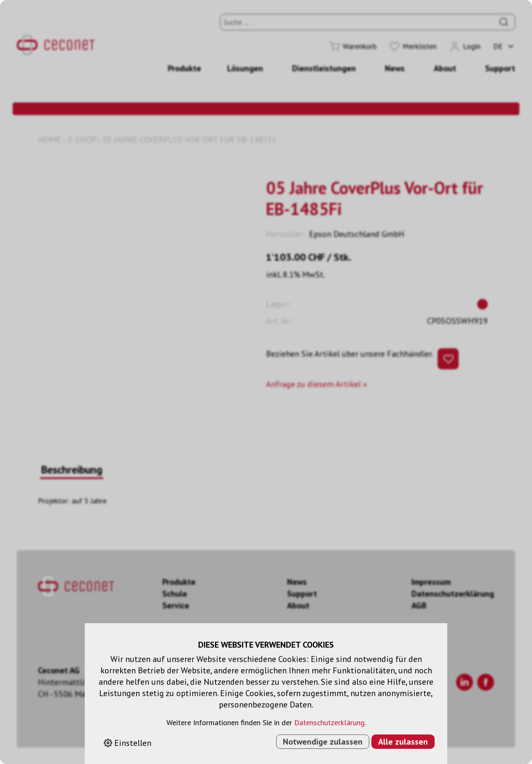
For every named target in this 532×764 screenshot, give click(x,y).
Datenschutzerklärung (329, 722)
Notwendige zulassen (323, 742)
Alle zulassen (403, 742)
